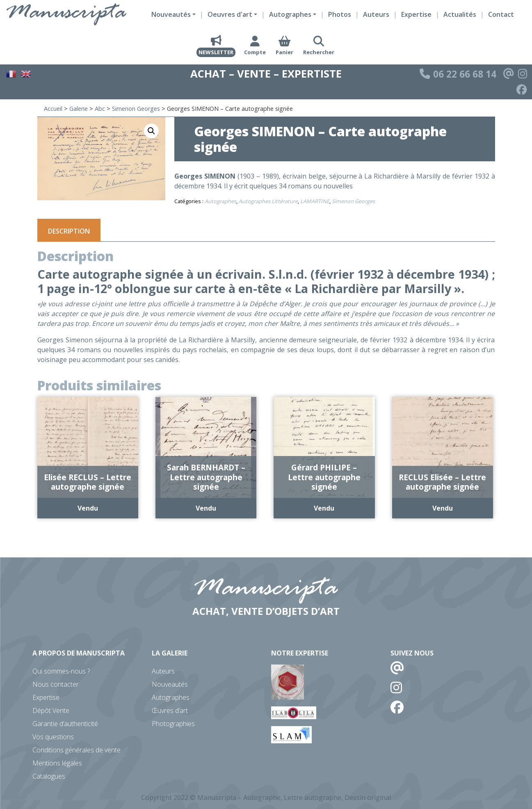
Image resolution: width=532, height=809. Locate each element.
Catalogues (49, 776)
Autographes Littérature (268, 201)
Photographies (173, 724)
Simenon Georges (136, 109)
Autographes (220, 201)
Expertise (416, 14)
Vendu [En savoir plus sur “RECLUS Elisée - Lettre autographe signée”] (443, 508)
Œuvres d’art (170, 710)
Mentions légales (57, 763)
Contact (501, 14)
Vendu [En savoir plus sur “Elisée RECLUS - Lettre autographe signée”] (88, 508)
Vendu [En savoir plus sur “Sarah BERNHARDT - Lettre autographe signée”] (206, 508)
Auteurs (376, 14)
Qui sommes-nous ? (61, 671)
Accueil (53, 109)
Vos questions (53, 737)
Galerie (79, 109)
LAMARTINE (315, 201)
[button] (151, 131)
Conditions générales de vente (76, 750)
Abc (100, 109)
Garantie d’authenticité (65, 724)
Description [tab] (69, 231)
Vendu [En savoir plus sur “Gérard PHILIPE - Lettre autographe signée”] (324, 508)
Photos (340, 14)
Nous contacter (56, 684)
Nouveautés (170, 684)
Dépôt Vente (51, 710)
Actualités (460, 14)
